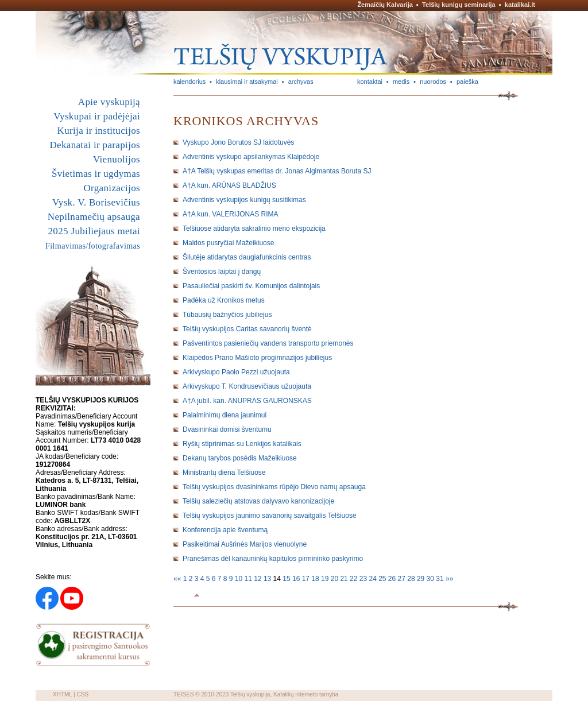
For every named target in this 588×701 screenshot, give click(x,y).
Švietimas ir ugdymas (96, 174)
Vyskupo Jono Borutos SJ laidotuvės (238, 142)
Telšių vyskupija (250, 694)
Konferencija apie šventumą (225, 530)
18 (316, 579)
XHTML (63, 694)
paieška (467, 82)
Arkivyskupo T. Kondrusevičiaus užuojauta (247, 386)
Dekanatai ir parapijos (95, 145)
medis (401, 82)
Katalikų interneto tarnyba (306, 694)
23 (364, 579)
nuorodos (433, 82)
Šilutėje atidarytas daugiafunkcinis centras (247, 257)
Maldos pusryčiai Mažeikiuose (228, 243)
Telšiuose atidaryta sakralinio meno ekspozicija (254, 228)
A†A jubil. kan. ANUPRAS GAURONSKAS (247, 401)
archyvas (301, 82)
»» (449, 579)
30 (432, 579)
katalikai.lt (520, 5)
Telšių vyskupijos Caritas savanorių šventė (247, 329)
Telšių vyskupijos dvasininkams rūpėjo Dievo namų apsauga (274, 487)
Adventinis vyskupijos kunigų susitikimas (244, 200)
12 (259, 579)
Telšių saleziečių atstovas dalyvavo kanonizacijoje (258, 501)
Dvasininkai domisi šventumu (227, 429)
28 (412, 579)
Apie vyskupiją (109, 102)
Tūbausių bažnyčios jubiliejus (227, 315)
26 (393, 579)
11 (249, 579)
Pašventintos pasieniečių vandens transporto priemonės (268, 343)
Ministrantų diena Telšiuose (224, 473)
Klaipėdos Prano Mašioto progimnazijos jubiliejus (257, 358)
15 (287, 579)
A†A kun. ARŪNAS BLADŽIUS (229, 185)
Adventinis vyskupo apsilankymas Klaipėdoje (251, 157)
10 (240, 579)
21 (345, 579)
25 (383, 579)
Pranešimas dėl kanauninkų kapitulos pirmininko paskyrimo (273, 559)
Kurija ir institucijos (99, 131)
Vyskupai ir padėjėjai (97, 116)
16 (297, 579)
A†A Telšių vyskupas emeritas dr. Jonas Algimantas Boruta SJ (277, 171)
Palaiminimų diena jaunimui (225, 415)
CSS (83, 694)
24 (374, 579)
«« (178, 579)
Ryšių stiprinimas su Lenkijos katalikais (242, 444)
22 (355, 579)
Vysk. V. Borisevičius (96, 202)
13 (268, 579)
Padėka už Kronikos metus (224, 300)
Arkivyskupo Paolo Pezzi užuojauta (236, 372)
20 (336, 579)
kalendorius (189, 82)
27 (403, 579)
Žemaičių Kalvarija (385, 5)
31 (441, 579)
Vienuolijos (117, 159)
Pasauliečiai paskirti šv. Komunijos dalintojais (251, 286)
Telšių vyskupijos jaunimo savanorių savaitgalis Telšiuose (270, 516)
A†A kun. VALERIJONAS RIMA (231, 214)
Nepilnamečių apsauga (94, 217)
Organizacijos (112, 188)
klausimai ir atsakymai (247, 82)
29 (422, 579)
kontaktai (370, 82)
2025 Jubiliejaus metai (94, 231)
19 (326, 579)
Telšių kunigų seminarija (459, 5)
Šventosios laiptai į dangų (222, 272)
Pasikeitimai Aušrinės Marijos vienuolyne (245, 544)
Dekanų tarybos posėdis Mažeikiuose (240, 458)
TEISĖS (184, 694)
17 (307, 579)
